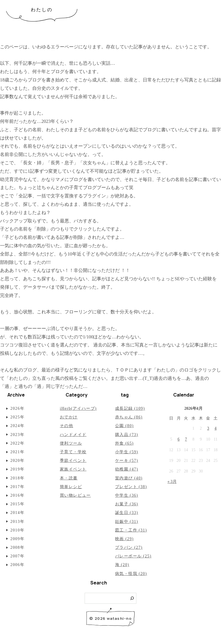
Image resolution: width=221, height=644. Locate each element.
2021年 (17, 452)
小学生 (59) (127, 452)
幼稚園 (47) (127, 469)
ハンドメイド (73, 435)
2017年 (17, 487)
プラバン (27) (129, 547)
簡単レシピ (71, 487)
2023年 (17, 435)
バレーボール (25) (133, 556)
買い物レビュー (75, 495)
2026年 (17, 408)
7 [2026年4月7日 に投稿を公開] (186, 439)
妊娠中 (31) (127, 522)
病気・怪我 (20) (131, 574)
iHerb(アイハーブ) (78, 408)
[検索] (132, 598)
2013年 (17, 522)
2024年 (17, 426)
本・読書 (69, 478)
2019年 (17, 469)
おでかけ (69, 417)
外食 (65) (124, 443)
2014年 (17, 513)
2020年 (17, 461)
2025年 (17, 417)
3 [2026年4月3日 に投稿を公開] (208, 428)
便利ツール (71, 443)
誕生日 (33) (127, 513)
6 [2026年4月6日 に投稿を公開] (179, 439)
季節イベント (73, 461)
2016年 (17, 495)
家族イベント (73, 469)
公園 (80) (124, 426)
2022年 (17, 443)
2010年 (17, 530)
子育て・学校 (73, 452)
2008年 (17, 547)
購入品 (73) (127, 435)
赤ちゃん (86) (129, 417)
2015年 (17, 504)
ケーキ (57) (127, 461)
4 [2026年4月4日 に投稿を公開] (216, 428)
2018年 (17, 478)
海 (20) (122, 565)
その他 (66, 426)
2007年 (17, 556)
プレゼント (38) (131, 487)
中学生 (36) (127, 495)
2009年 (17, 539)
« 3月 (172, 482)
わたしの (42, 10)
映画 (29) (124, 539)
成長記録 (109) (130, 408)
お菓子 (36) (127, 504)
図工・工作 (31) (131, 530)
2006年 (17, 565)
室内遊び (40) (129, 478)
